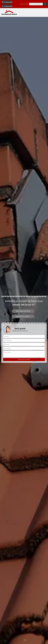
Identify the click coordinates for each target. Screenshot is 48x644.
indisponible (7, 2)
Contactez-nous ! (23, 316)
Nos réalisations (23, 311)
